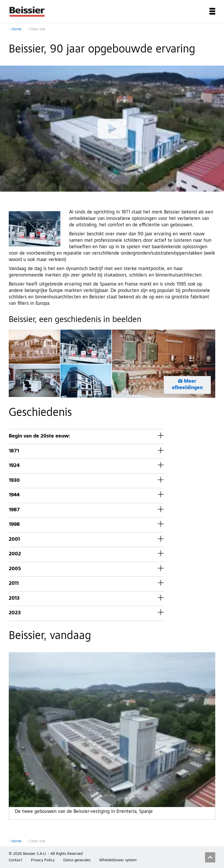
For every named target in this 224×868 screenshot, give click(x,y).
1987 (14, 510)
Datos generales (77, 860)
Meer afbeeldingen (187, 385)
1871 (14, 451)
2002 (15, 554)
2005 (15, 569)
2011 (14, 584)
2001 (14, 540)
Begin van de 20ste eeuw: (39, 436)
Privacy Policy (43, 860)
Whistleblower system (118, 860)
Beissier (27, 11)
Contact (15, 860)
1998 (14, 525)
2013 (14, 599)
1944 (14, 495)
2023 (15, 613)
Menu (212, 11)
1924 (14, 466)
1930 (14, 481)
